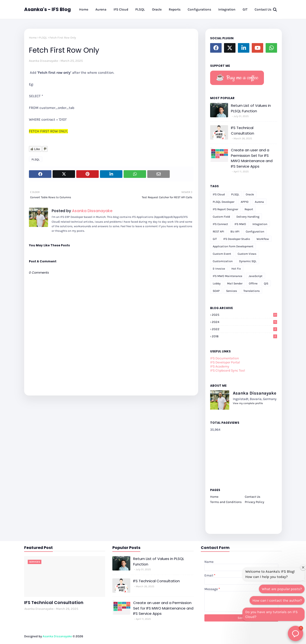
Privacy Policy (254, 502)
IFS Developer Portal (225, 362)
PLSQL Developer (224, 202)
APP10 (245, 202)
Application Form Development (233, 246)
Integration (260, 224)
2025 (244, 315)
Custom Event (222, 254)
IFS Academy (220, 366)
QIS (266, 283)
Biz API (235, 232)
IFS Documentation (224, 358)
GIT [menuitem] (245, 9)
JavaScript (256, 276)
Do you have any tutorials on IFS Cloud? (271, 614)
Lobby (217, 283)
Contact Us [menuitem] (263, 9)
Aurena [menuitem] (101, 9)
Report (249, 209)
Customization (223, 261)
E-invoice (219, 269)
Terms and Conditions (226, 502)
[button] (295, 633)
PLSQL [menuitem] (140, 9)
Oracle (250, 194)
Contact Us (253, 497)
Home (33, 38)
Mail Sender (235, 283)
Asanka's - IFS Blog (47, 9)
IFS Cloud (219, 194)
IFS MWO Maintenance (227, 276)
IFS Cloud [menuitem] (121, 9)
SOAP (216, 291)
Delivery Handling (248, 217)
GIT (215, 239)
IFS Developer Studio (237, 239)
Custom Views (247, 254)
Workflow (263, 239)
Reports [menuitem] (175, 9)
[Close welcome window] (303, 567)
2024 (244, 322)
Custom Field (221, 217)
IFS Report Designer (225, 209)
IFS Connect (220, 224)
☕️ (237, 78)
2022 (244, 329)
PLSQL (43, 38)
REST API (218, 232)
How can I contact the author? (277, 600)
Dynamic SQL (248, 261)
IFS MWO (240, 224)
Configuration (255, 232)
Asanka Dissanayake (44, 61)
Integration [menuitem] (227, 9)
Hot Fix (236, 269)
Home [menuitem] (84, 9)
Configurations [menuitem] (199, 9)
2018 (244, 336)
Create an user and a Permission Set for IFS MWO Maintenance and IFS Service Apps (252, 158)
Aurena (259, 202)
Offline (253, 283)
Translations (251, 291)
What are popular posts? (282, 589)
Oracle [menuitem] (157, 9)
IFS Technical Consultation (243, 130)
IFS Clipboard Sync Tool (228, 370)
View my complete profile (248, 403)
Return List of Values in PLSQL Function (251, 108)
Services (232, 291)
